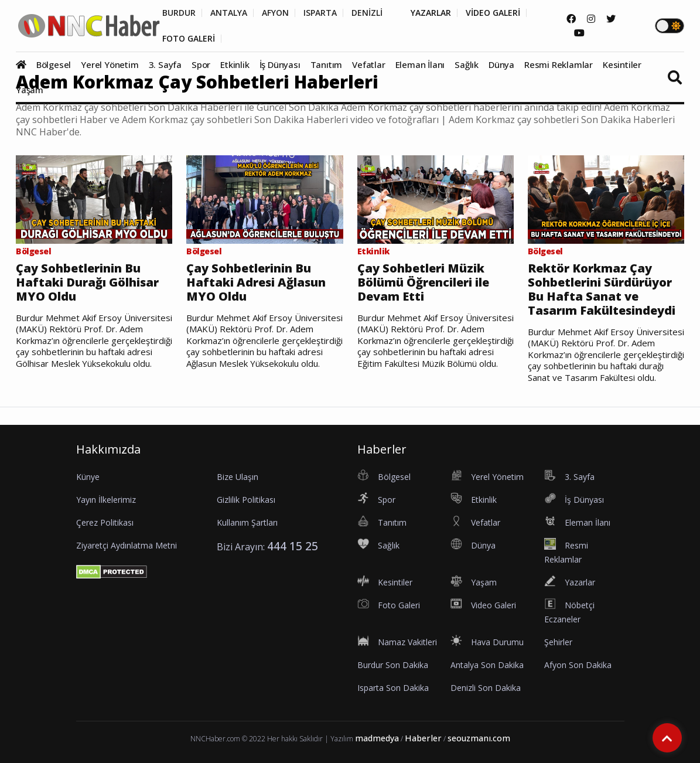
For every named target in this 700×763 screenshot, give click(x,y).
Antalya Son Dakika (487, 665)
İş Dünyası (280, 64)
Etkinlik (235, 64)
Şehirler (558, 642)
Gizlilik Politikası (246, 500)
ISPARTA (320, 13)
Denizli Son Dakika (486, 688)
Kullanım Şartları (247, 522)
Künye (88, 477)
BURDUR (179, 13)
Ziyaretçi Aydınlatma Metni (127, 545)
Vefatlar (368, 64)
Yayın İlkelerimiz (106, 500)
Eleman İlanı (420, 64)
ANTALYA (229, 13)
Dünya (501, 64)
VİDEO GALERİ (493, 13)
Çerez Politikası (105, 522)
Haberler (423, 738)
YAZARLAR (431, 13)
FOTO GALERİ (189, 39)
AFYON (275, 13)
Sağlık (467, 64)
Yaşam (30, 90)
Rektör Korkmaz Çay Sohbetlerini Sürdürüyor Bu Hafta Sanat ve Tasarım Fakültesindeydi (602, 289)
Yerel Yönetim (110, 64)
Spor (201, 64)
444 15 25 (293, 546)
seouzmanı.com (479, 738)
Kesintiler (622, 64)
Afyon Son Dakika (578, 665)
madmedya (377, 738)
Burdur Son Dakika (393, 665)
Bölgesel (54, 64)
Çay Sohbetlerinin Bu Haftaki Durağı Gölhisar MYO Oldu (87, 282)
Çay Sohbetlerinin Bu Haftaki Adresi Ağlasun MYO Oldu (256, 282)
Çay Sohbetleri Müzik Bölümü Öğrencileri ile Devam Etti (423, 282)
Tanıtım (327, 64)
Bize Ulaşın (238, 477)
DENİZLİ (367, 13)
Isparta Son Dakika (393, 688)
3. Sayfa (165, 64)
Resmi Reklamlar (559, 64)
